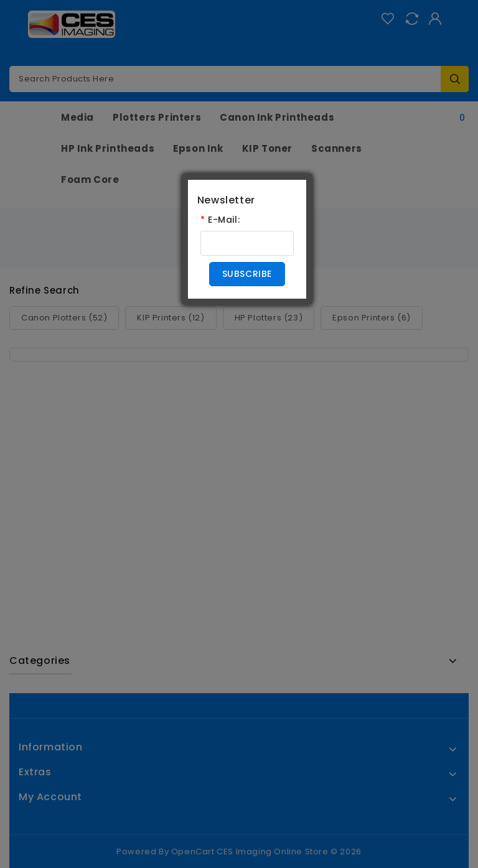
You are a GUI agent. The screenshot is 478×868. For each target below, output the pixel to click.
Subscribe (247, 274)
